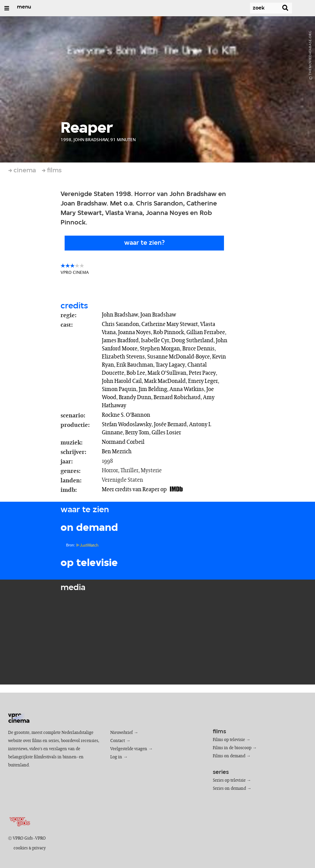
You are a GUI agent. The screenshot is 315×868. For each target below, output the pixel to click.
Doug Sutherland (193, 341)
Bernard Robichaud (177, 397)
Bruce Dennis (198, 349)
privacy (39, 848)
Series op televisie (229, 780)
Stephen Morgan (160, 349)
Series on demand (229, 789)
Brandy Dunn (135, 397)
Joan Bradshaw (158, 315)
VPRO (40, 838)
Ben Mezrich (117, 452)
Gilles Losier (166, 433)
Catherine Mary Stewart (170, 324)
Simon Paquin (119, 389)
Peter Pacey (202, 373)
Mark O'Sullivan (167, 373)
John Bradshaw (120, 315)
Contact (118, 741)
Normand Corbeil (123, 442)
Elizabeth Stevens (123, 357)
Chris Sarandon (120, 324)
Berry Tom (137, 433)
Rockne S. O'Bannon (126, 415)
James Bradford (120, 341)
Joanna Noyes (134, 332)
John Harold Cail (122, 381)
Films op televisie (229, 740)
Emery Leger (203, 381)
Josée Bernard (170, 425)
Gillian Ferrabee (206, 332)
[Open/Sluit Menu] (7, 8)
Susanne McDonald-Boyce (178, 357)
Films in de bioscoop (232, 748)
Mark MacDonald (165, 381)
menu (24, 7)
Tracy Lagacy (170, 365)
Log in (116, 757)
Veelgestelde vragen (129, 749)
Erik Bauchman (135, 365)
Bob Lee (136, 373)
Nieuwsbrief (121, 733)
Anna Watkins (187, 389)
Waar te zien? (144, 243)
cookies (21, 848)
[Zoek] (258, 8)
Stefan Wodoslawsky (127, 425)
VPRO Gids (23, 838)
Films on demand (229, 756)
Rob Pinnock (169, 332)
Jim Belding (153, 389)
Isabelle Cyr (155, 341)
